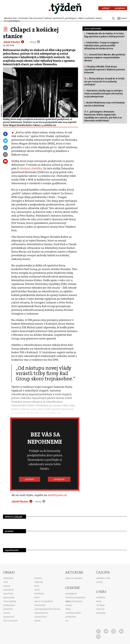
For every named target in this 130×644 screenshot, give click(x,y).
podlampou (9, 605)
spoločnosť (58, 18)
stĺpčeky (39, 582)
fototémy (39, 594)
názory (7, 586)
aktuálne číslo (10, 18)
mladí (37, 621)
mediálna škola (73, 613)
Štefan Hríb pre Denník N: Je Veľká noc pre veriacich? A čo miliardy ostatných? (104, 82)
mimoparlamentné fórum (47, 609)
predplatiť (59, 479)
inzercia (100, 609)
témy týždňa (10, 601)
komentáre (40, 605)
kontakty (101, 613)
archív (100, 582)
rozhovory (8, 590)
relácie (81, 18)
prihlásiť (30, 479)
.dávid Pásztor (12, 42)
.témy (33, 42)
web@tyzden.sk (57, 495)
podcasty (90, 18)
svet (6, 582)
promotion (71, 617)
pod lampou (71, 18)
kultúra (48, 18)
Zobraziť (18, 517)
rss (67, 621)
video (37, 597)
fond (99, 601)
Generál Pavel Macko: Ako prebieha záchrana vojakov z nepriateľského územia (105, 58)
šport (37, 590)
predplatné (71, 594)
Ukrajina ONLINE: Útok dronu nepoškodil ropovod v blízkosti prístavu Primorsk (105, 70)
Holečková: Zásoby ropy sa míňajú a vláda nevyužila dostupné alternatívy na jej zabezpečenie (103, 94)
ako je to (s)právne (44, 601)
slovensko (23, 18)
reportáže (8, 594)
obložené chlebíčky (31, 168)
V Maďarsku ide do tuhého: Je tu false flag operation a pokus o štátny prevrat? (104, 35)
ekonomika (9, 597)
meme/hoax (41, 617)
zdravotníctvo (41, 613)
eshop (98, 18)
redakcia (101, 597)
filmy (68, 609)
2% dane (101, 605)
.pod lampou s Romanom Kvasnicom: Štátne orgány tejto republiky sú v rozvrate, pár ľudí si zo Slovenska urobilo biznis (103, 116)
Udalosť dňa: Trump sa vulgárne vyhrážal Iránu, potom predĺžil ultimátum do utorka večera (102, 46)
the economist (36, 18)
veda (37, 586)
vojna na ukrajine (74, 578)
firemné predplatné (75, 597)
